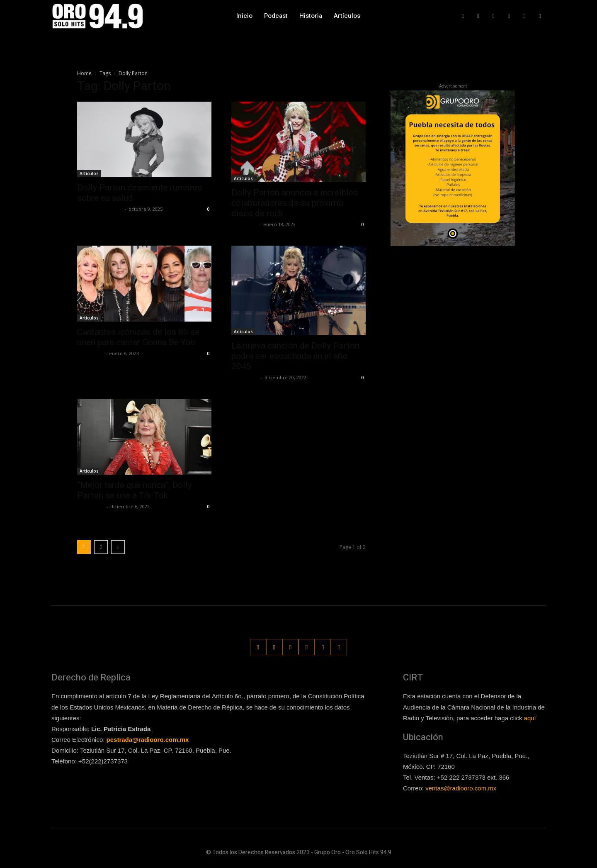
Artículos (89, 173)
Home (84, 73)
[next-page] (118, 547)
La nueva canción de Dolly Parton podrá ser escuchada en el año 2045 (295, 356)
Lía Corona (244, 224)
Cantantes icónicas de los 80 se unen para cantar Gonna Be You (138, 337)
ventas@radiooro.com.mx (461, 788)
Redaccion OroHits (100, 209)
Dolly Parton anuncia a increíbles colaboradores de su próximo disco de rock (295, 203)
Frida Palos (245, 377)
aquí (530, 718)
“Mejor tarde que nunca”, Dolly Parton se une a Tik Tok (135, 490)
